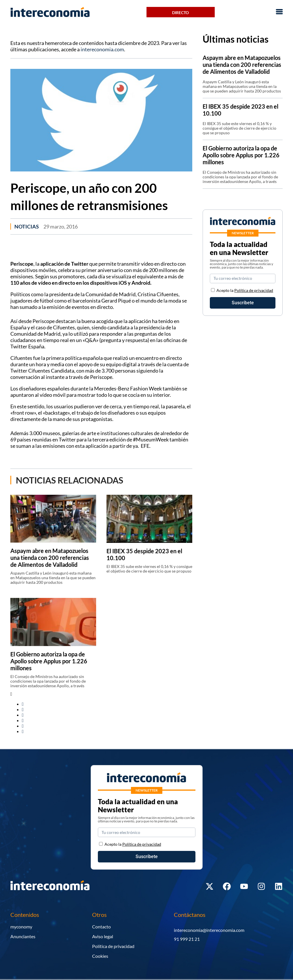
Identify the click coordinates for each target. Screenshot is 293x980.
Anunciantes (23, 936)
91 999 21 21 (187, 939)
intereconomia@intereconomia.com (209, 930)
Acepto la (245, 290)
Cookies (100, 956)
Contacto (101, 927)
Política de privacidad (254, 290)
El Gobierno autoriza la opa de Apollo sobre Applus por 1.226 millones (49, 661)
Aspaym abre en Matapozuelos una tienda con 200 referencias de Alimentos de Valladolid (50, 558)
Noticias (27, 226)
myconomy (21, 927)
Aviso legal (103, 936)
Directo (180, 13)
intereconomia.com (102, 49)
